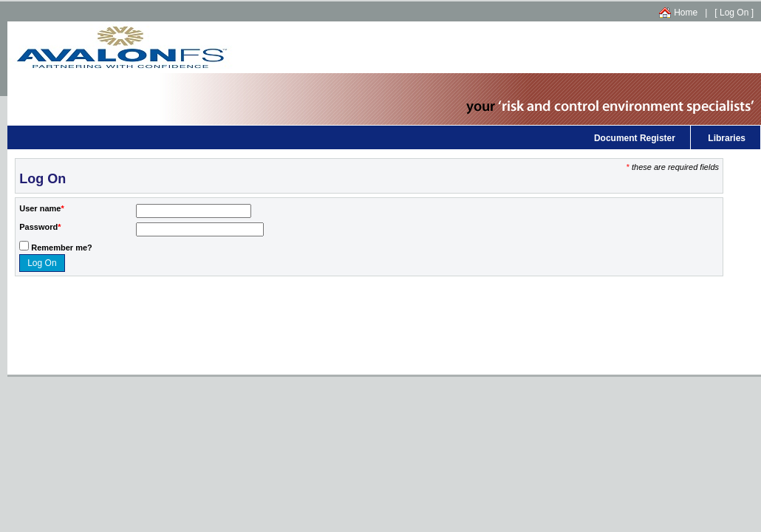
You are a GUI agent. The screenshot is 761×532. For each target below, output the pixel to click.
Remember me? (62, 248)
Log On (734, 13)
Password (38, 227)
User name (40, 208)
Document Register (635, 138)
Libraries (727, 138)
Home (686, 13)
